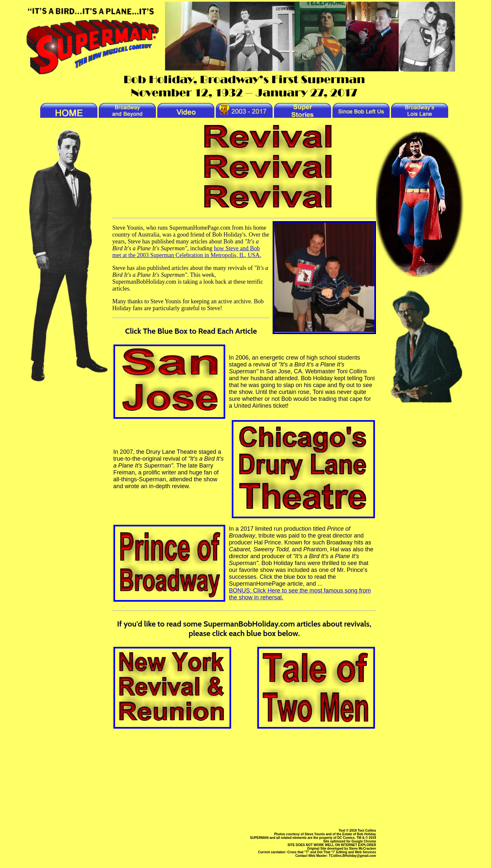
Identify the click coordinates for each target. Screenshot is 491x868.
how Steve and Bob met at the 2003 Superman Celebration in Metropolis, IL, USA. (187, 252)
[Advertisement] (244, 775)
